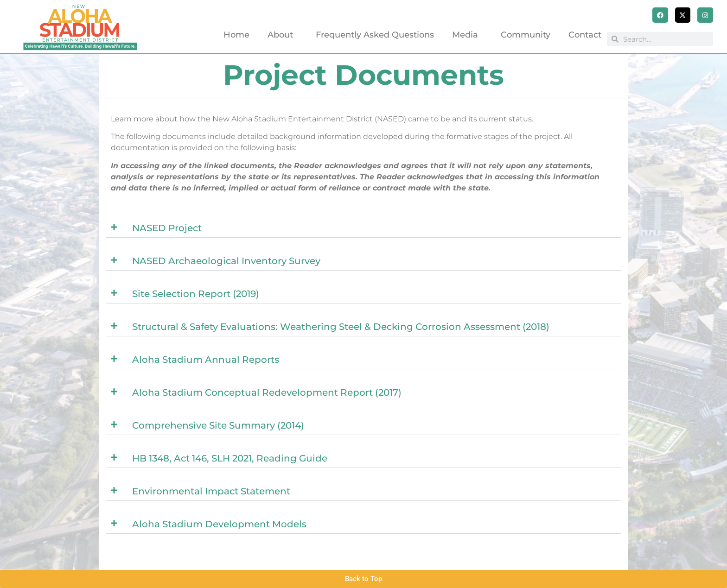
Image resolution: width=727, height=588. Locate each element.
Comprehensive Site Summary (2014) (218, 425)
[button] (363, 228)
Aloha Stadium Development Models (219, 524)
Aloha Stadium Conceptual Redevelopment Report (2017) (267, 392)
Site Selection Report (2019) (196, 294)
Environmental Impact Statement (211, 491)
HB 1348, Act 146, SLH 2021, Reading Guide (230, 458)
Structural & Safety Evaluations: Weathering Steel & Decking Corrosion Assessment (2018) (341, 327)
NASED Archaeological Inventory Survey (226, 261)
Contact (585, 35)
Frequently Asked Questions (375, 35)
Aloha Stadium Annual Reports (206, 360)
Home (236, 35)
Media (467, 35)
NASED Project (167, 228)
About (283, 35)
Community (526, 35)
